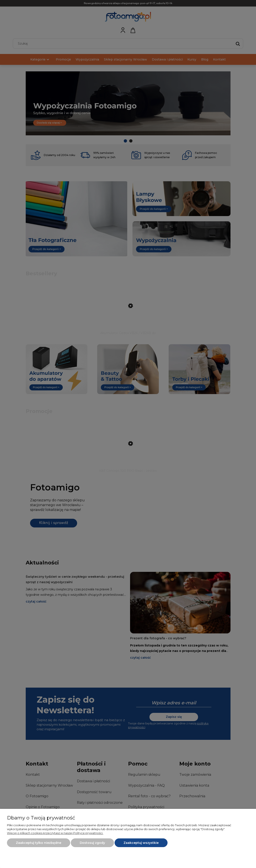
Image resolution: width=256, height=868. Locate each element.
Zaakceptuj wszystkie (141, 843)
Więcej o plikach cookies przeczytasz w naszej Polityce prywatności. (55, 833)
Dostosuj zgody (92, 843)
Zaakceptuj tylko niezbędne (39, 843)
